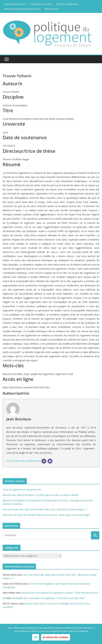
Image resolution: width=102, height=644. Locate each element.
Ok (36, 637)
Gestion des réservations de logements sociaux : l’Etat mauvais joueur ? (60, 593)
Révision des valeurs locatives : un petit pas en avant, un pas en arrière (41, 495)
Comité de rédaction (67, 4)
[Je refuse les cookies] (98, 634)
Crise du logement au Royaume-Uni (22, 489)
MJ (4, 598)
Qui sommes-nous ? (15, 4)
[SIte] (44, 461)
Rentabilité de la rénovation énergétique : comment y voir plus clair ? (49, 598)
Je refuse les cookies (55, 637)
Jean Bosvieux (19, 419)
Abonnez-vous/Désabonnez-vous (23, 9)
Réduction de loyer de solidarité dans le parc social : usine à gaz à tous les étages (46, 515)
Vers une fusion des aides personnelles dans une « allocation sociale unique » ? (45, 509)
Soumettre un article (41, 4)
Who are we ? (52, 9)
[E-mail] (50, 461)
